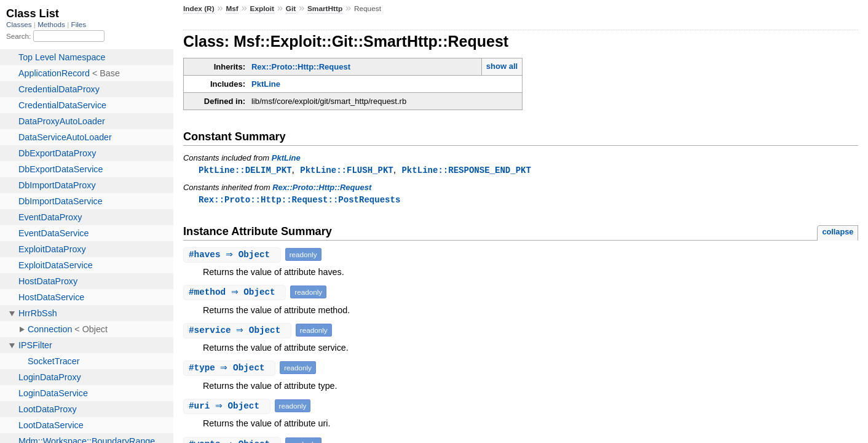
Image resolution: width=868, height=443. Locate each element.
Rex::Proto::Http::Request (301, 67)
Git (291, 9)
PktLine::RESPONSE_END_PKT (466, 170)
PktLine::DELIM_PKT (245, 170)
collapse (838, 233)
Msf (232, 9)
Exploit (262, 9)
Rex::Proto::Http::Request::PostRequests (299, 200)
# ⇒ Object (234, 256)
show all (502, 66)
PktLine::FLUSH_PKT (347, 170)
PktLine (266, 84)
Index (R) (199, 9)
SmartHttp (325, 9)
